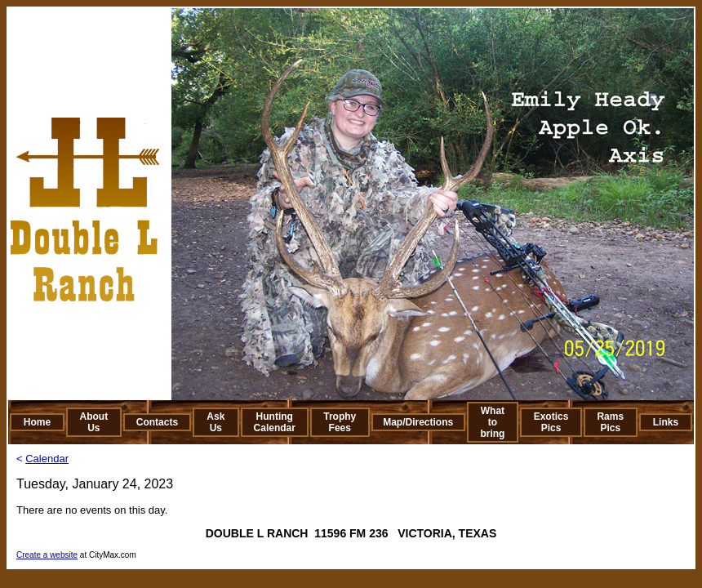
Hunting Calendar (275, 422)
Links (666, 422)
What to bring (492, 422)
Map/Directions (418, 422)
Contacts (157, 422)
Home (37, 422)
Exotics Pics (551, 422)
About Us (94, 422)
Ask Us (215, 422)
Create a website (47, 555)
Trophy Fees (340, 422)
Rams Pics (610, 422)
